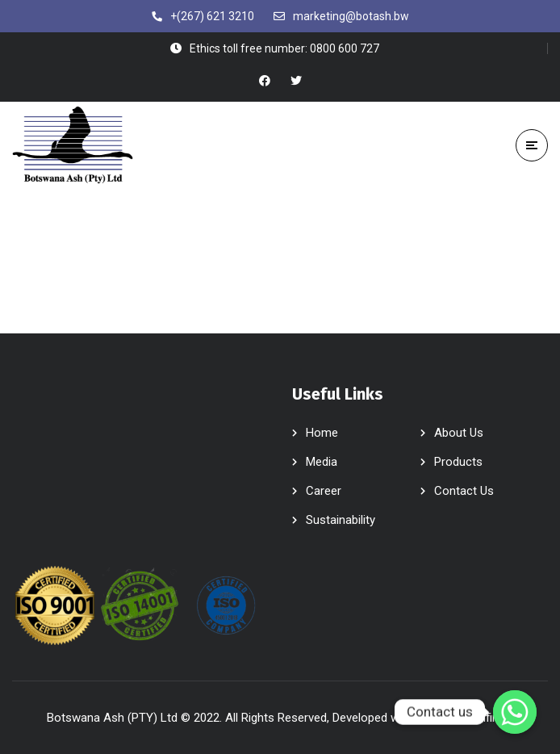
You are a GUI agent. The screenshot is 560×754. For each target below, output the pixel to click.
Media (322, 462)
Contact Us (464, 491)
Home (322, 433)
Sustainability (341, 520)
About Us (459, 433)
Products (458, 462)
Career (324, 491)
